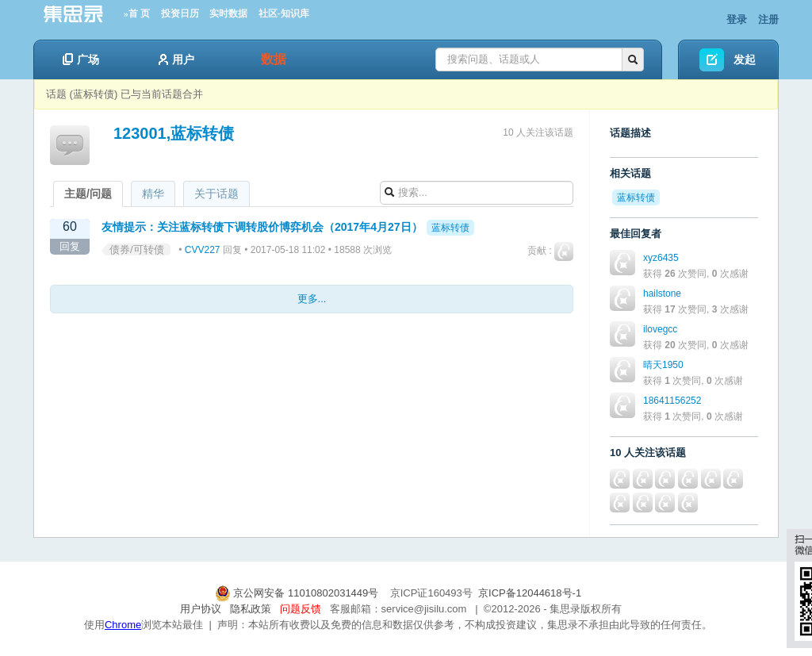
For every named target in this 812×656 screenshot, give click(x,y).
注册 (768, 19)
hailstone (662, 293)
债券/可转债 (137, 249)
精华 (153, 194)
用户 (176, 59)
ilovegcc (660, 329)
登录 (737, 19)
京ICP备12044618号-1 (530, 593)
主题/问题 (88, 194)
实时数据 (228, 13)
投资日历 (180, 13)
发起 (745, 59)
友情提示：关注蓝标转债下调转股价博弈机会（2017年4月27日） (262, 227)
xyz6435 (661, 258)
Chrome (123, 625)
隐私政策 (251, 609)
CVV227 (203, 250)
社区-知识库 (284, 13)
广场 (81, 59)
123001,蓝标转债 (174, 133)
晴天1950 (663, 365)
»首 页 (137, 13)
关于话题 (216, 194)
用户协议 (201, 609)
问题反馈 (301, 609)
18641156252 (672, 401)
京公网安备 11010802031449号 (298, 593)
